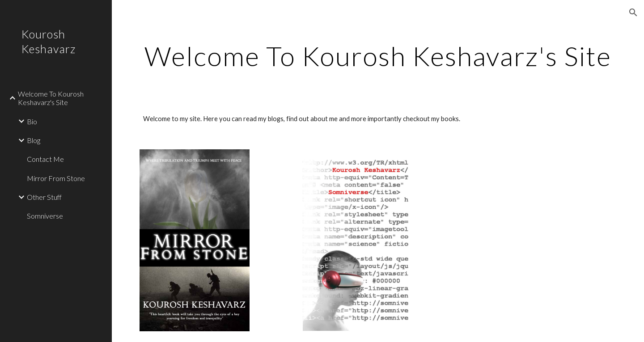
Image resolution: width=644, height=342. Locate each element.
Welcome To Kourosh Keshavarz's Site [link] (51, 98)
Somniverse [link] (45, 216)
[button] (633, 13)
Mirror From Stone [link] (56, 178)
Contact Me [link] (45, 159)
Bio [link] (32, 121)
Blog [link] (34, 140)
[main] (378, 56)
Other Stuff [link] (44, 197)
